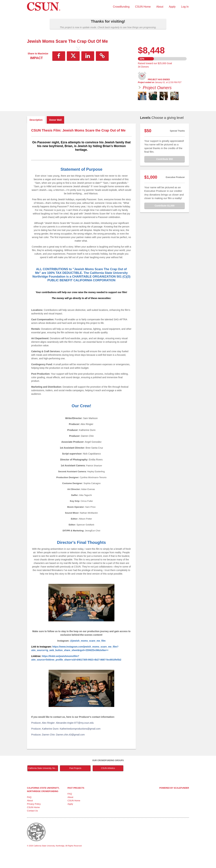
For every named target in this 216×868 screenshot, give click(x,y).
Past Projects (75, 782)
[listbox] (78, 76)
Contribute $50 (165, 173)
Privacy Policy (34, 818)
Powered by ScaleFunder (174, 802)
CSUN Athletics (108, 782)
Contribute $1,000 (164, 220)
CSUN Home (143, 7)
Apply (172, 7)
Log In (185, 7)
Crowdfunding (121, 7)
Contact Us (32, 825)
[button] (35, 76)
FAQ (29, 811)
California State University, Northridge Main (43, 782)
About (160, 7)
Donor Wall (55, 134)
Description (36, 134)
